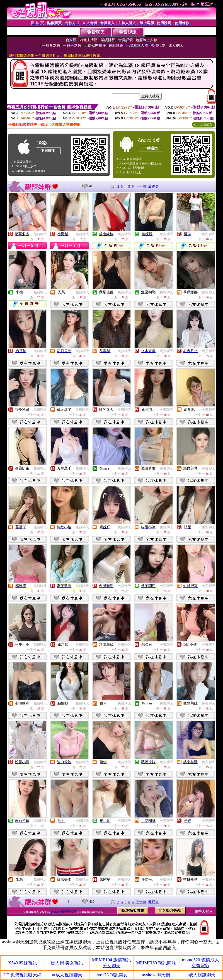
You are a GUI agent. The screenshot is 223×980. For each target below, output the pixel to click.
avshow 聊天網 (156, 975)
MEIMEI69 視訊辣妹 (156, 963)
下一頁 (141, 186)
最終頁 (153, 186)
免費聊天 (40, 234)
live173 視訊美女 (111, 975)
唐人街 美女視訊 (67, 963)
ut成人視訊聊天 (67, 975)
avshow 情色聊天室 (64, 912)
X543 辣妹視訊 (23, 963)
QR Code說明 (204, 125)
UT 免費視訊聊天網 (22, 975)
